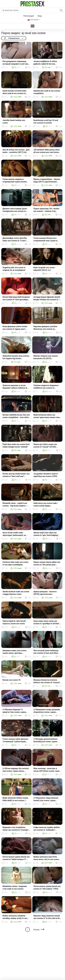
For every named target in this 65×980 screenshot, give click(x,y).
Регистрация (29, 16)
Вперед (36, 930)
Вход (40, 16)
